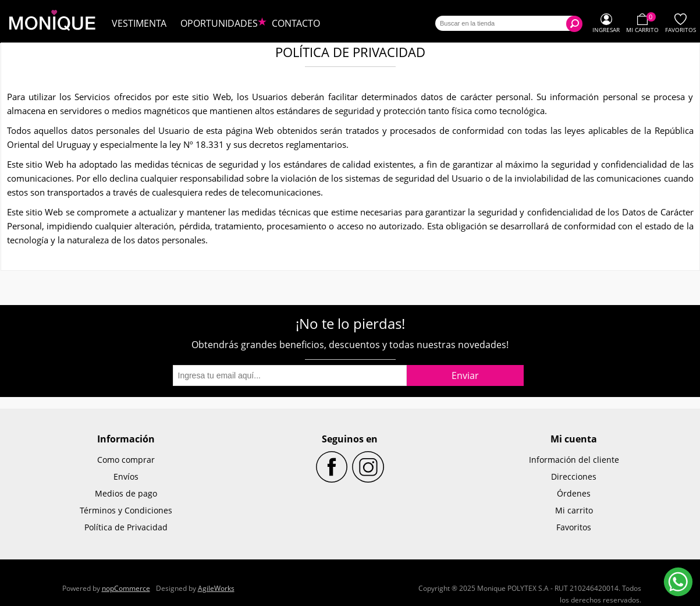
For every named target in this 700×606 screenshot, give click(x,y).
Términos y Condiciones (126, 510)
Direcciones (574, 476)
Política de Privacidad (126, 527)
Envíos (126, 476)
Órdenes (574, 493)
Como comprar (126, 460)
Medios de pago (126, 493)
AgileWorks (216, 588)
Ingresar (606, 30)
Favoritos (574, 527)
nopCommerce (126, 588)
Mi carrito (574, 510)
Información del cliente (574, 460)
